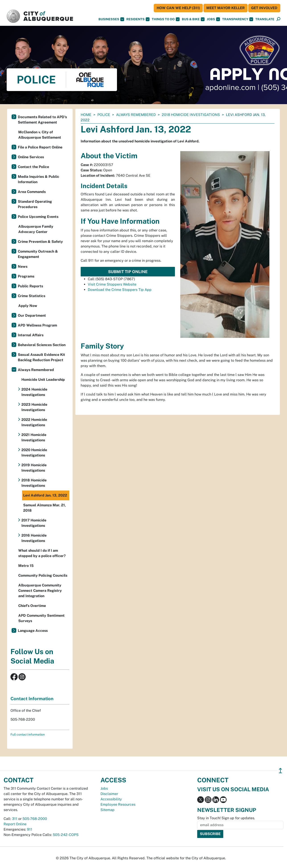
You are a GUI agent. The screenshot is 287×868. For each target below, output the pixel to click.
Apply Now (28, 306)
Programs (26, 276)
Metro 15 (26, 566)
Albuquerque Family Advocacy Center (36, 229)
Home (86, 115)
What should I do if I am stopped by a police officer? (42, 553)
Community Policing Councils (43, 575)
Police (104, 115)
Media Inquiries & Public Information (39, 179)
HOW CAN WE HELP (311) (178, 8)
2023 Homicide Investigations (34, 407)
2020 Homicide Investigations (34, 453)
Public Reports (30, 286)
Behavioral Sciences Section (42, 345)
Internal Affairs (31, 335)
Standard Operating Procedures (35, 204)
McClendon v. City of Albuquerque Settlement (40, 135)
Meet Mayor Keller (225, 8)
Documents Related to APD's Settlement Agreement (42, 120)
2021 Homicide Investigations (34, 437)
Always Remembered (136, 115)
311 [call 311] (15, 819)
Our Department (32, 315)
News (23, 267)
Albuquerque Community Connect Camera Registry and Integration (40, 591)
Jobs (213, 19)
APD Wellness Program (37, 325)
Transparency (238, 19)
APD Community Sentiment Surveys (41, 618)
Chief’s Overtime (32, 606)
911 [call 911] (30, 829)
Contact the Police (33, 167)
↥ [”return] (280, 771)
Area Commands (32, 192)
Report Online (15, 824)
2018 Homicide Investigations (191, 115)
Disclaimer (109, 794)
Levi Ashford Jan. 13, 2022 (45, 495)
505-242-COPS (66, 835)
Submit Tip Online (128, 272)
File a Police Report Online (40, 147)
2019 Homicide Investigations (34, 468)
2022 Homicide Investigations (34, 422)
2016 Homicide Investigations (34, 538)
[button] (265, 19)
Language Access (33, 631)
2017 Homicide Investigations (34, 523)
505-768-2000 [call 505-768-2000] (35, 819)
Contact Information (32, 699)
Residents (138, 19)
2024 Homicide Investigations (34, 392)
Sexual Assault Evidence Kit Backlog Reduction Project (41, 357)
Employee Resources (118, 804)
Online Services (31, 157)
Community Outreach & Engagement (38, 254)
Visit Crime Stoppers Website (112, 284)
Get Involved (264, 8)
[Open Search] (278, 19)
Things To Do (166, 19)
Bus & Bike (193, 19)
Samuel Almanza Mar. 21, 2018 (44, 508)
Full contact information (28, 734)
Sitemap (108, 810)
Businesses (111, 19)
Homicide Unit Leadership (43, 380)
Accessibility (111, 799)
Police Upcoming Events (38, 217)
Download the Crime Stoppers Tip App (120, 290)
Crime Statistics (32, 296)
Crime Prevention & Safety (40, 242)
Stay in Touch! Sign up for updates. (226, 818)
